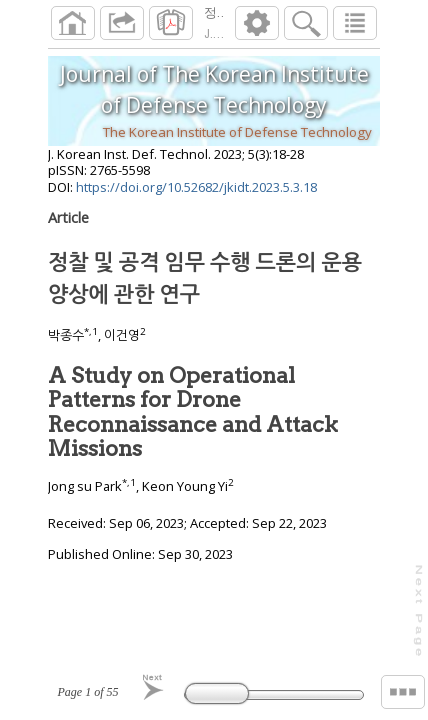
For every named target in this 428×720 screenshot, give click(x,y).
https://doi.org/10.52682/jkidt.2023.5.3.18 (196, 195)
